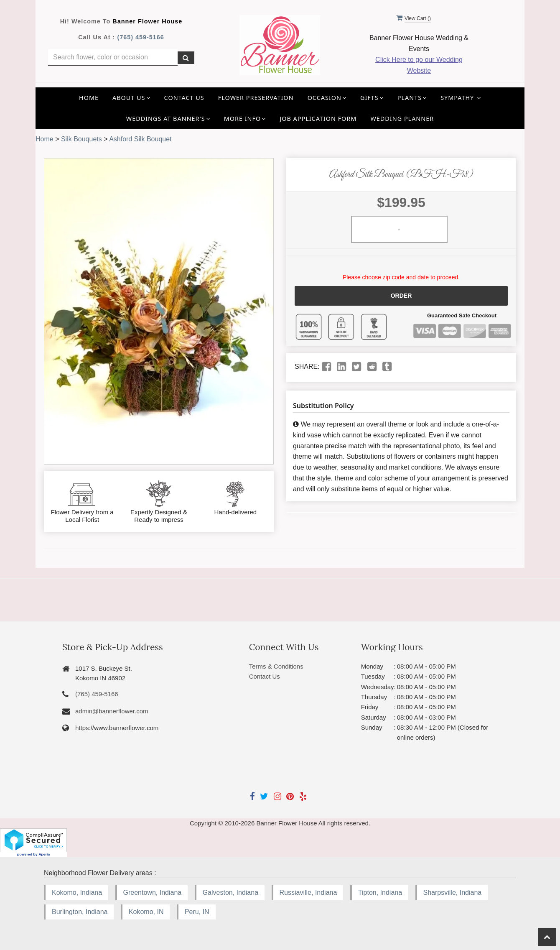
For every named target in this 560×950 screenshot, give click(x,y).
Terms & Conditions (276, 666)
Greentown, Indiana (153, 893)
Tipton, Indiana (380, 893)
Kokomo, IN (146, 912)
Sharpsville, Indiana (453, 893)
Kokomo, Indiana (77, 893)
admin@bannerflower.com (112, 711)
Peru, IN (197, 912)
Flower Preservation (256, 98)
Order (401, 296)
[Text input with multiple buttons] (113, 57)
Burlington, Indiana (80, 912)
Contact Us (184, 98)
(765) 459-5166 (140, 37)
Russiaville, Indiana (308, 893)
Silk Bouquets (81, 139)
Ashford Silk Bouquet (140, 139)
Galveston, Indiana (230, 893)
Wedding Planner (402, 119)
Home (89, 98)
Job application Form (318, 119)
